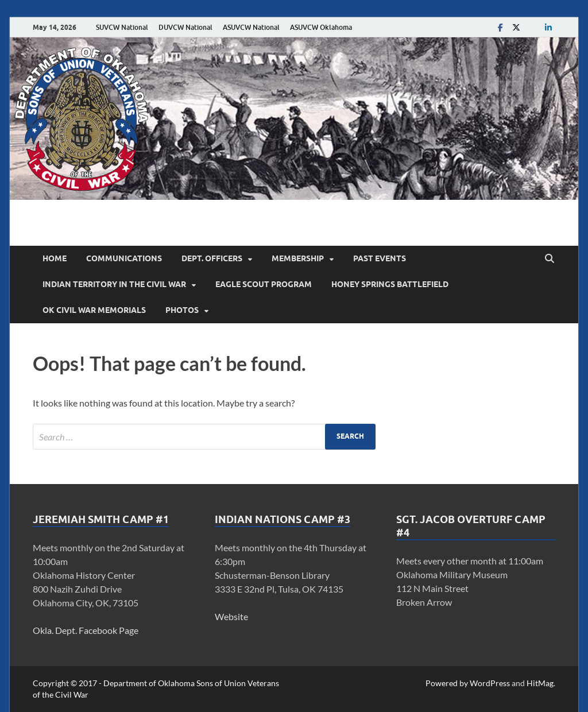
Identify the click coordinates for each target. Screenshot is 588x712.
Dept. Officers (212, 258)
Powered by (448, 683)
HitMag (540, 683)
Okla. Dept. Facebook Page (86, 630)
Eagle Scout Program (264, 284)
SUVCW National (122, 27)
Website (231, 616)
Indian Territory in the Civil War (114, 284)
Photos (182, 310)
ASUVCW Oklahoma (321, 27)
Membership (298, 258)
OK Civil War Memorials (94, 310)
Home (55, 258)
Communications (124, 258)
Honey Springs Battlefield (390, 284)
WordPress (490, 683)
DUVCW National (185, 27)
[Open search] (550, 259)
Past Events (380, 258)
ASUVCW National (251, 27)
